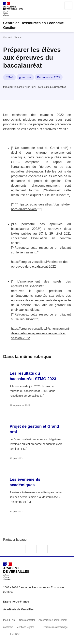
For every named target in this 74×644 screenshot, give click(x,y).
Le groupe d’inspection (54, 87)
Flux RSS (15, 634)
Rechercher (57, 6)
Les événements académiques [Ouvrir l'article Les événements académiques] (25, 482)
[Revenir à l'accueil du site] (16, 571)
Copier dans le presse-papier (51, 549)
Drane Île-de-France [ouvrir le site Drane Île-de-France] (16, 602)
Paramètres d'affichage (56, 627)
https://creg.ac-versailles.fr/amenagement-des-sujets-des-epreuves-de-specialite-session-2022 (41, 333)
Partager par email (40, 549)
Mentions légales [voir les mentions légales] (25, 627)
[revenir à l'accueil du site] (37, 25)
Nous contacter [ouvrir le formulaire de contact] (27, 620)
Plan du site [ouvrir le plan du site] (9, 620)
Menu (68, 6)
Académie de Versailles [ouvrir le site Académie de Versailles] (18, 609)
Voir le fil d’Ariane (12, 38)
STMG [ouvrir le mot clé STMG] (9, 77)
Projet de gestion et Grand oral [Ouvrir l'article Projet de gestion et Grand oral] (34, 429)
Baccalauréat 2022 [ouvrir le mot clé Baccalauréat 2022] (49, 77)
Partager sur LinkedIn (29, 549)
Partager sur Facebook (7, 549)
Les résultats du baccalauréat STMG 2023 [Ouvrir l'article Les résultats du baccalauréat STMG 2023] (33, 376)
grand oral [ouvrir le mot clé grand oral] (25, 77)
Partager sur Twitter (18, 549)
